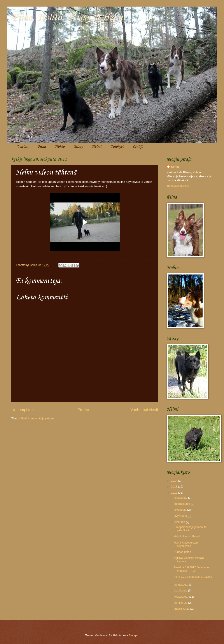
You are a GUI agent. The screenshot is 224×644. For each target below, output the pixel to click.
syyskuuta (181, 516)
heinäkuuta (182, 585)
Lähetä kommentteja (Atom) (36, 418)
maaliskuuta (182, 609)
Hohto (60, 147)
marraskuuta (183, 504)
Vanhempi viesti (144, 410)
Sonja (175, 167)
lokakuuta (181, 510)
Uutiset (23, 147)
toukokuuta (182, 597)
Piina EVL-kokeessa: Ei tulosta (193, 577)
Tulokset (117, 147)
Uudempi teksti (24, 410)
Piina (42, 147)
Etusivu (84, 410)
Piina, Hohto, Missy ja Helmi (68, 17)
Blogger (133, 635)
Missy (78, 147)
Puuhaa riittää (182, 552)
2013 (175, 487)
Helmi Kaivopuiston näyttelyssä (186, 544)
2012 (175, 493)
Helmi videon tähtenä (187, 536)
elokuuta (180, 522)
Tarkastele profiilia (178, 186)
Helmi (96, 147)
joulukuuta (181, 498)
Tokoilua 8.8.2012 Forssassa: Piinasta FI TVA (192, 569)
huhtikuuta (181, 603)
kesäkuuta (181, 590)
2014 (175, 481)
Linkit (138, 147)
